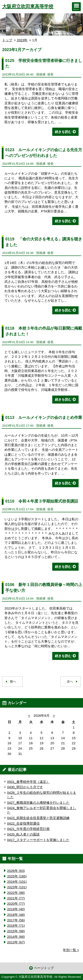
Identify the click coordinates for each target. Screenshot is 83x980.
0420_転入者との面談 (23, 834)
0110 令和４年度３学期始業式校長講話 (42, 501)
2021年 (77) (16, 898)
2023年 (22, 40)
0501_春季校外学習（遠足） (28, 782)
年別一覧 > (71, 950)
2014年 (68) (16, 937)
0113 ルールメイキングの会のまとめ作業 (44, 417)
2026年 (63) (16, 871)
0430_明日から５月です (25, 787)
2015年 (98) (16, 931)
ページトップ (44, 968)
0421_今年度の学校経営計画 (28, 829)
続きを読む (63, 132)
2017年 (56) (16, 920)
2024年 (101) (17, 882)
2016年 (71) (16, 926)
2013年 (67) (16, 942)
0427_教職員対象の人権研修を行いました (38, 803)
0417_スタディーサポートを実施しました (38, 840)
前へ (13, 682)
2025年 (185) (17, 876)
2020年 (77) (16, 904)
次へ (70, 682)
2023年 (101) (17, 887)
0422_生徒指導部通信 (23, 823)
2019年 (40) (16, 909)
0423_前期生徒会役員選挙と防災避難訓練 (38, 818)
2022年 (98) (16, 893)
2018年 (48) (16, 915)
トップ (7, 40)
